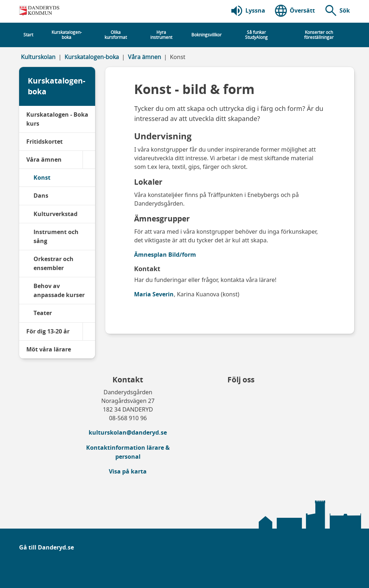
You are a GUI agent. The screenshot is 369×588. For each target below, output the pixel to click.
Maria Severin (154, 294)
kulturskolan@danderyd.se (128, 432)
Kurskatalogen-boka (92, 57)
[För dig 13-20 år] (89, 331)
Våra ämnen (145, 57)
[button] (337, 11)
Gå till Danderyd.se (46, 547)
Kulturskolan (38, 57)
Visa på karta (128, 471)
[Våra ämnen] (89, 160)
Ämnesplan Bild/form (165, 255)
